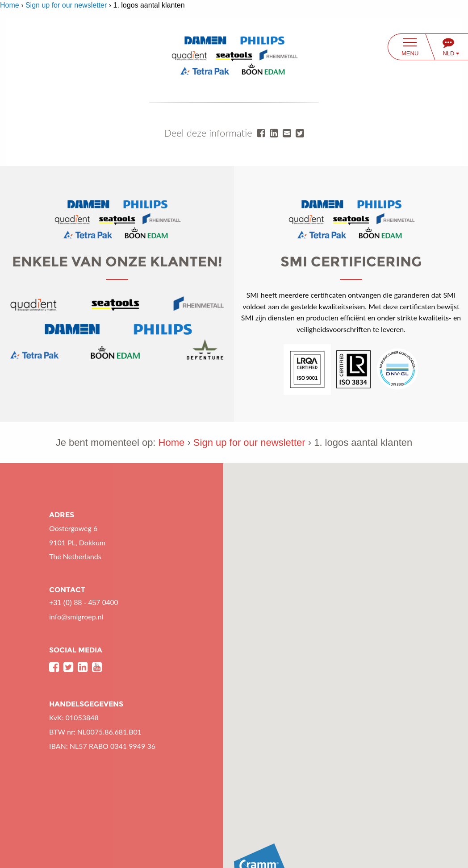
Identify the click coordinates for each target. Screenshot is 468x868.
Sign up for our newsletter (66, 5)
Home (10, 5)
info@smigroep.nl (76, 617)
